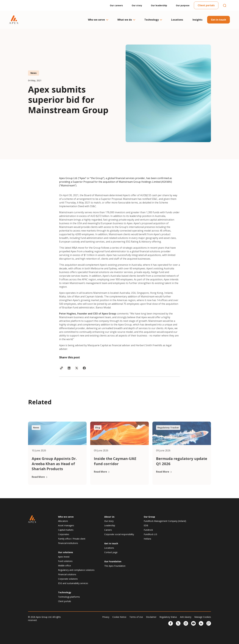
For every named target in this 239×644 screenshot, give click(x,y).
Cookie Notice (119, 617)
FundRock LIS (150, 534)
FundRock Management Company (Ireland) (165, 521)
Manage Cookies (203, 617)
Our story (137, 5)
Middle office (64, 566)
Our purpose (183, 5)
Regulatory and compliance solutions (76, 570)
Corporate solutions (68, 579)
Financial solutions (67, 574)
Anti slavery (186, 617)
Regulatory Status (168, 617)
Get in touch (218, 20)
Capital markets (66, 530)
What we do (126, 20)
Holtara (147, 539)
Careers (108, 530)
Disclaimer (151, 617)
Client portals (206, 5)
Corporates (64, 534)
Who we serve (98, 20)
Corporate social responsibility (119, 534)
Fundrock (148, 530)
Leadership (110, 525)
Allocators (63, 521)
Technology (153, 20)
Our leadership (159, 5)
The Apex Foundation (115, 566)
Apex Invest (64, 557)
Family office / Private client (72, 539)
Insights (197, 20)
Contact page (111, 552)
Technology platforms (69, 597)
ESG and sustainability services (73, 583)
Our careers (116, 5)
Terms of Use (136, 617)
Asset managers (66, 525)
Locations (177, 20)
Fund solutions (65, 561)
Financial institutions (68, 543)
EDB (146, 525)
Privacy (106, 617)
